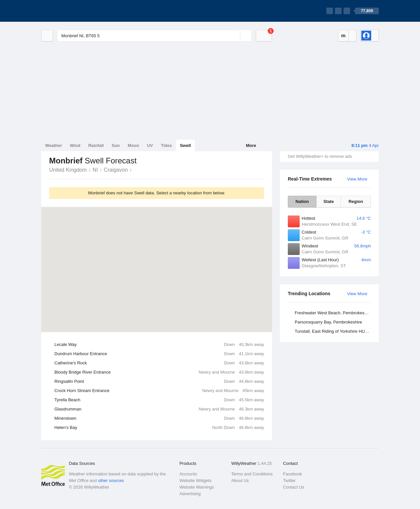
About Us (240, 481)
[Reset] (234, 36)
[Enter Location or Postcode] (154, 36)
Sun (116, 145)
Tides (166, 145)
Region (356, 201)
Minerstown (159, 418)
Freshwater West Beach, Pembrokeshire (333, 313)
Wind (75, 145)
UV (150, 145)
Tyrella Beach (159, 400)
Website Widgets (195, 481)
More (251, 145)
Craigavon (116, 170)
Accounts (188, 474)
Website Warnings (197, 487)
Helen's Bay (159, 428)
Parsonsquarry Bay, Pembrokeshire (328, 322)
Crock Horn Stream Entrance (159, 391)
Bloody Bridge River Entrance (159, 372)
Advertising (190, 494)
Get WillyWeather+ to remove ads (320, 156)
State (329, 201)
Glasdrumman (159, 409)
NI (95, 170)
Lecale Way (159, 345)
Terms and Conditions (252, 474)
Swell (185, 145)
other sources (111, 481)
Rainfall (96, 145)
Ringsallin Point (159, 382)
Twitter (289, 481)
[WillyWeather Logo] (72, 11)
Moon (133, 145)
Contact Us (294, 487)
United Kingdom (68, 170)
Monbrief (135, 169)
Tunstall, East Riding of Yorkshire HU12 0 (334, 331)
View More (357, 179)
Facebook (293, 474)
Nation (302, 201)
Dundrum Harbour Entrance (159, 354)
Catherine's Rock (159, 363)
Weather (54, 145)
